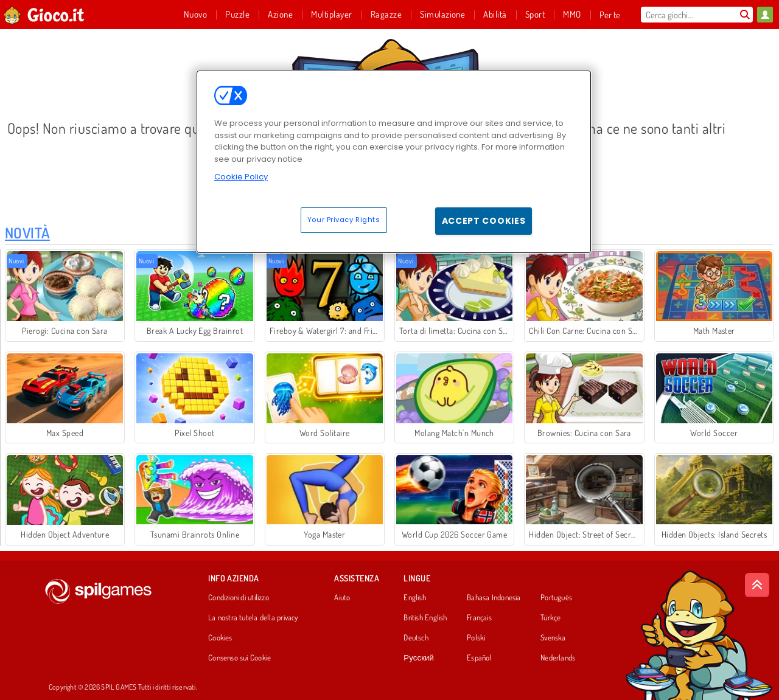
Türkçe (550, 618)
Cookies (220, 638)
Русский (419, 658)
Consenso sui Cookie (239, 658)
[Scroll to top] (757, 585)
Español (479, 658)
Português (556, 598)
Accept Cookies (484, 221)
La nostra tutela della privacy (253, 618)
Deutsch (416, 638)
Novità (27, 233)
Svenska (553, 638)
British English (425, 618)
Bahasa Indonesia (494, 598)
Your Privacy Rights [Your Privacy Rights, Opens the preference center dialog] (344, 220)
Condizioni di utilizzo (239, 598)
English (415, 598)
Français (479, 618)
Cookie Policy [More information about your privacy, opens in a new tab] (241, 177)
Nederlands (558, 658)
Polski (476, 638)
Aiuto (342, 598)
